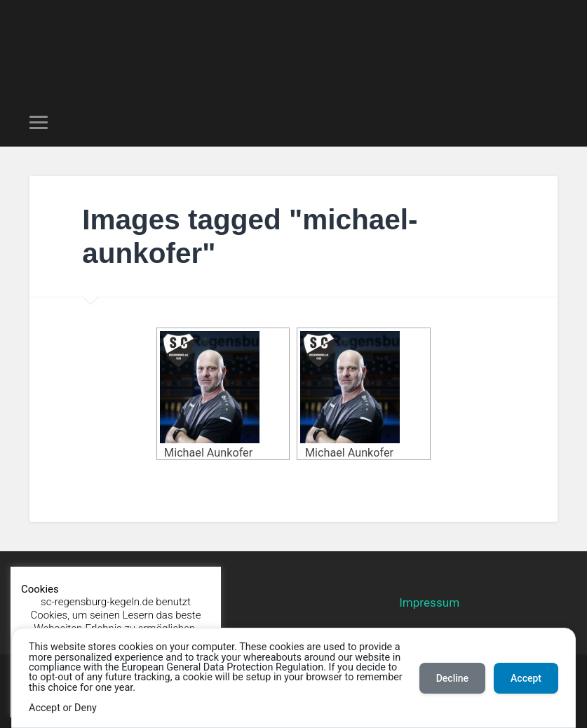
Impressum (429, 602)
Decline (452, 678)
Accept (526, 678)
